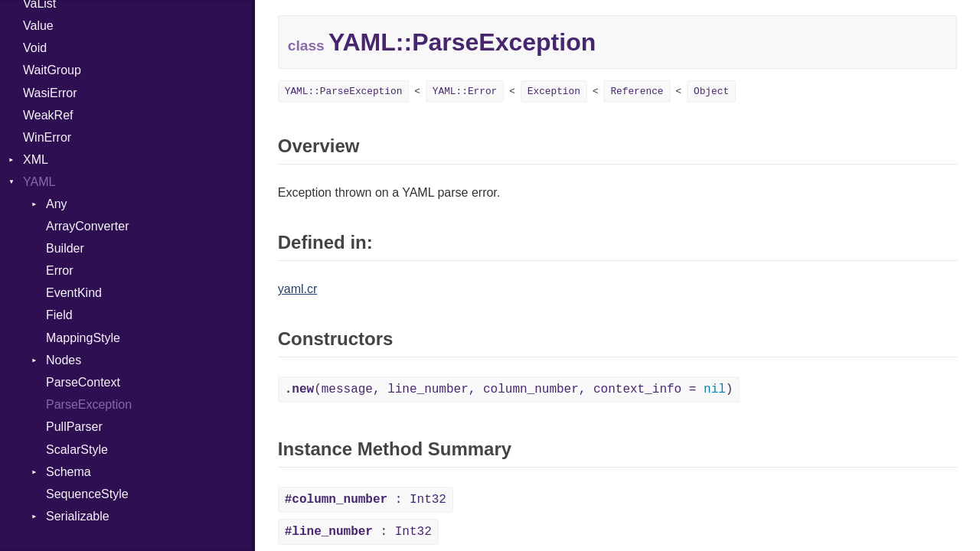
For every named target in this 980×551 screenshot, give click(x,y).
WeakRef (48, 115)
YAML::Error (465, 91)
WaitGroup (52, 70)
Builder (65, 248)
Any (57, 204)
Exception (554, 91)
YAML (39, 182)
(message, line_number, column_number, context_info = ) (509, 390)
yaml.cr (298, 289)
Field (59, 315)
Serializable (78, 516)
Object (711, 91)
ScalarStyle (77, 450)
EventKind (74, 293)
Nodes (64, 360)
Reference (637, 91)
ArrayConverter (87, 226)
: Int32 (366, 500)
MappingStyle (83, 338)
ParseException (89, 404)
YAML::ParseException (344, 91)
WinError (47, 137)
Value (38, 26)
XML (36, 160)
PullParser (74, 427)
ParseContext (83, 382)
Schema (69, 472)
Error (60, 271)
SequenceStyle (87, 494)
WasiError (50, 93)
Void (35, 48)
